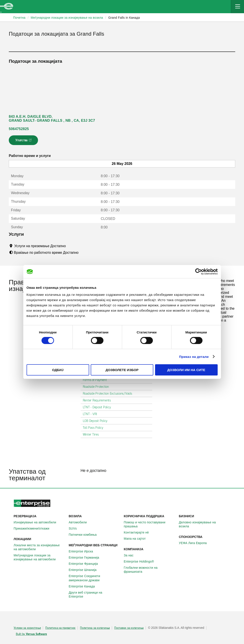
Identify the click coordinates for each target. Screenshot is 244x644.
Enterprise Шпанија (85, 570)
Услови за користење (27, 628)
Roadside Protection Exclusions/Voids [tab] (109, 394)
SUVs (75, 528)
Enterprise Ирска (83, 551)
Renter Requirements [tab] (99, 400)
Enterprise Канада (84, 586)
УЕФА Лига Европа (195, 543)
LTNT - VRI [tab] (92, 414)
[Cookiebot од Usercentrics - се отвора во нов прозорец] (198, 272)
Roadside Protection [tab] (98, 387)
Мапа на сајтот (137, 539)
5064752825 (19, 129)
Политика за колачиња (95, 628)
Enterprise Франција (86, 564)
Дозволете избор (122, 370)
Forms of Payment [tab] (97, 380)
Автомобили (80, 522)
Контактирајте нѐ (139, 532)
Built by (31, 634)
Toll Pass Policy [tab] (95, 428)
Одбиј (58, 370)
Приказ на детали (194, 357)
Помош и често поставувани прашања (150, 524)
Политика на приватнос (60, 628)
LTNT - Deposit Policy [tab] (99, 407)
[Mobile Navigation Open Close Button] (237, 7)
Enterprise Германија (86, 558)
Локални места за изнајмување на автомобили (39, 547)
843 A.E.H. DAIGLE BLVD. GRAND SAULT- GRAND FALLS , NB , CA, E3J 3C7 (52, 119)
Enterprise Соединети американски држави (95, 578)
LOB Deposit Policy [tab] (97, 421)
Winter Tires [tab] (93, 434)
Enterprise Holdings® (141, 561)
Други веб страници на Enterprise (95, 594)
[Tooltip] (70, 246)
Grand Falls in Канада (124, 18)
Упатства (24, 142)
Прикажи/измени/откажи (34, 528)
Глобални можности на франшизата (150, 570)
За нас (131, 555)
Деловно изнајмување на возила (205, 524)
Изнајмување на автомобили (37, 522)
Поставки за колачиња (129, 628)
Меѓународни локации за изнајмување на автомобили (39, 557)
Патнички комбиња (85, 535)
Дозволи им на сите (186, 370)
